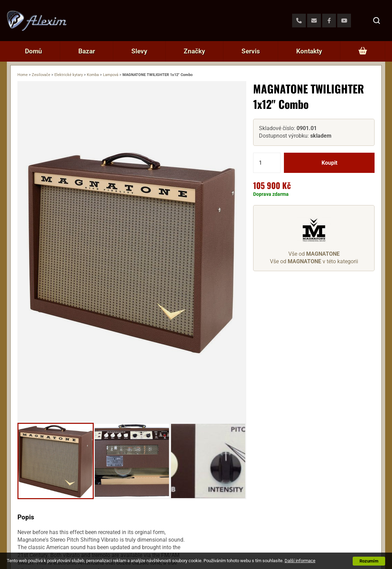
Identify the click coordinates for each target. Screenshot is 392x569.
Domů (34, 51)
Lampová (111, 75)
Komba (93, 75)
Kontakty (309, 51)
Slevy (139, 51)
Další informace (300, 561)
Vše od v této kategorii (314, 261)
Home (23, 75)
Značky (194, 51)
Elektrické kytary (69, 75)
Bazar (87, 51)
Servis (251, 51)
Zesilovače (41, 75)
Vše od (314, 254)
